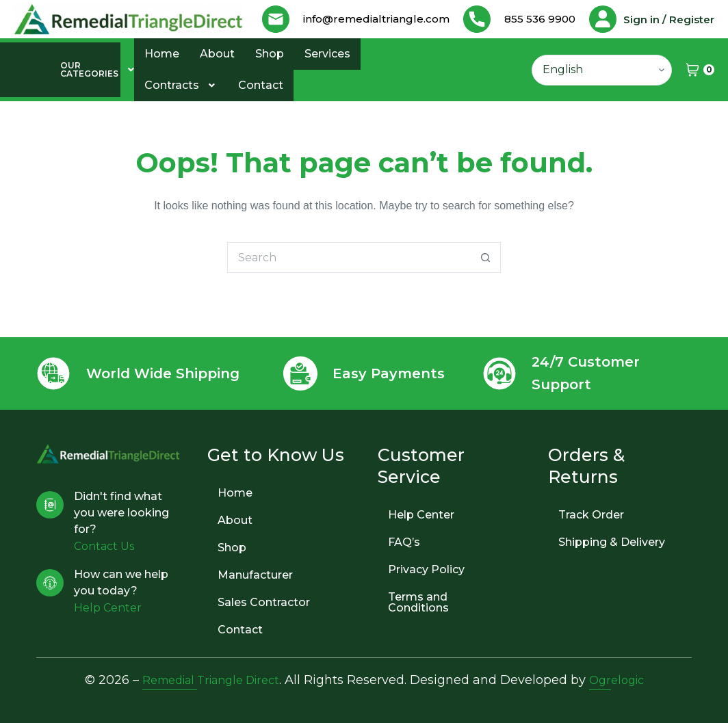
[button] (66, 93)
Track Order (591, 515)
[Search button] (485, 281)
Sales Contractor (264, 602)
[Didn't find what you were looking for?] (50, 505)
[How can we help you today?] (50, 583)
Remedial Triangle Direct (208, 680)
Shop (270, 77)
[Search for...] (349, 281)
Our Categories (66, 93)
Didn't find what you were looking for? (121, 513)
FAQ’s (404, 542)
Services (327, 77)
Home (162, 77)
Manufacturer (255, 575)
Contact (261, 108)
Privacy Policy (426, 569)
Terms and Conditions (418, 602)
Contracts (181, 108)
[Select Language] (602, 93)
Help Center (421, 515)
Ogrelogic (625, 680)
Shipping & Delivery (612, 542)
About (217, 77)
